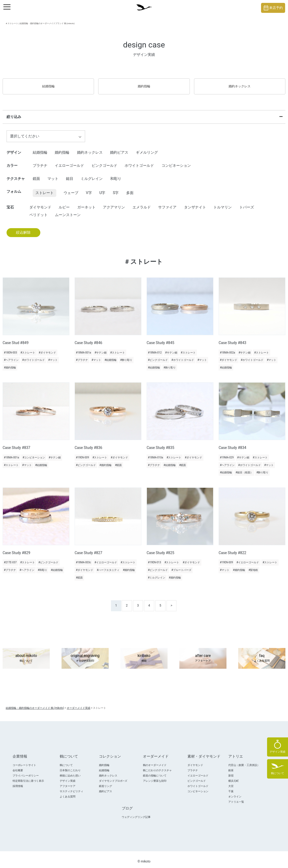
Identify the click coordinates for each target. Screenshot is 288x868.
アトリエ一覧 (236, 798)
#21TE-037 (10, 558)
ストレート (45, 189)
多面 (130, 189)
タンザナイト (195, 203)
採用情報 (18, 782)
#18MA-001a (84, 348)
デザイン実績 (68, 777)
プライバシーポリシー (26, 771)
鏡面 (36, 174)
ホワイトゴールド (139, 162)
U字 (102, 189)
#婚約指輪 (10, 364)
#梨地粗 (253, 566)
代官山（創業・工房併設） (244, 761)
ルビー (64, 203)
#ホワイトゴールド (34, 356)
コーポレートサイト (24, 761)
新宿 (231, 771)
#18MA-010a (156, 454)
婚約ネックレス (240, 84)
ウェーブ (71, 189)
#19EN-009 (82, 454)
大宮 (231, 782)
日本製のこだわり (70, 766)
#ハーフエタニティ (108, 566)
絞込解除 (23, 228)
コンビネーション (176, 162)
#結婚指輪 (110, 356)
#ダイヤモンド (47, 348)
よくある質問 (68, 792)
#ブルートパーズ (181, 566)
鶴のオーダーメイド (155, 761)
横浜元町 (234, 777)
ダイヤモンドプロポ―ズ (113, 777)
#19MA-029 (227, 454)
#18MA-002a (228, 348)
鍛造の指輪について (155, 771)
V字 (89, 189)
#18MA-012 (155, 348)
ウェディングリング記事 (136, 813)
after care (203, 654)
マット (53, 174)
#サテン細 (101, 348)
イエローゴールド (69, 162)
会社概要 (18, 766)
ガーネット (86, 203)
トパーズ (247, 203)
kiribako (144, 654)
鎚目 (70, 174)
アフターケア (68, 782)
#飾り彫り (126, 356)
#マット (53, 356)
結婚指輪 (48, 84)
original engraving (85, 654)
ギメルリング (147, 148)
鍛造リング (106, 782)
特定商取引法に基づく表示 (28, 777)
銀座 (231, 766)
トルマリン (223, 203)
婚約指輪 (144, 84)
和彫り (116, 174)
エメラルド (142, 203)
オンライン (235, 792)
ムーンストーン (68, 211)
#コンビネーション (34, 454)
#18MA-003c (84, 558)
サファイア (167, 203)
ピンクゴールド (104, 162)
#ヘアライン (11, 356)
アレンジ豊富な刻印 (155, 777)
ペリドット (38, 211)
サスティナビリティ (71, 787)
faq (262, 654)
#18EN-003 (10, 348)
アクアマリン (114, 203)
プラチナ (40, 162)
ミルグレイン (92, 174)
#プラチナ (82, 356)
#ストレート (28, 348)
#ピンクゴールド (158, 356)
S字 (116, 189)
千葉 (231, 787)
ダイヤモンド (40, 203)
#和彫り (42, 566)
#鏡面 (118, 461)
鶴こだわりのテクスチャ (157, 766)
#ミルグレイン (157, 573)
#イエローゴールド (106, 558)
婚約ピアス (119, 148)
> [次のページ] (171, 602)
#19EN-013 (154, 558)
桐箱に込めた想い (70, 771)
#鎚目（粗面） (244, 468)
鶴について (66, 761)
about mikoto (26, 654)
